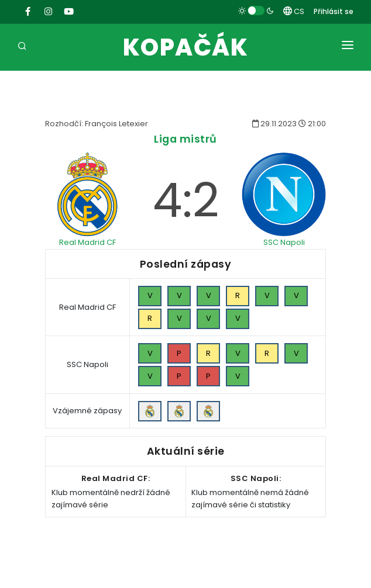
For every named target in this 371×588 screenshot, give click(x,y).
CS (294, 11)
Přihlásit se (334, 11)
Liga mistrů (185, 139)
